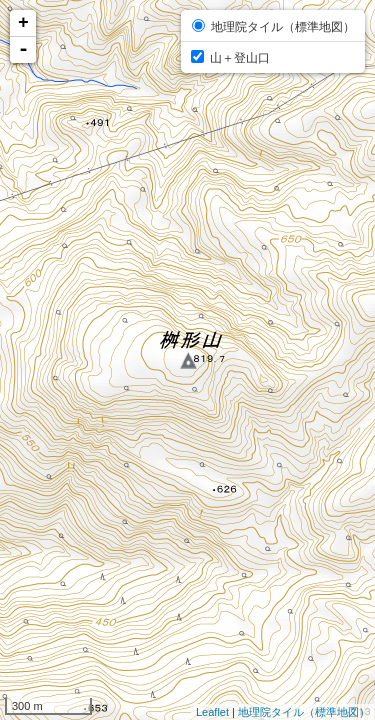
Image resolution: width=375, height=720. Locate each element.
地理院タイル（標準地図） (304, 712)
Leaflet (212, 712)
